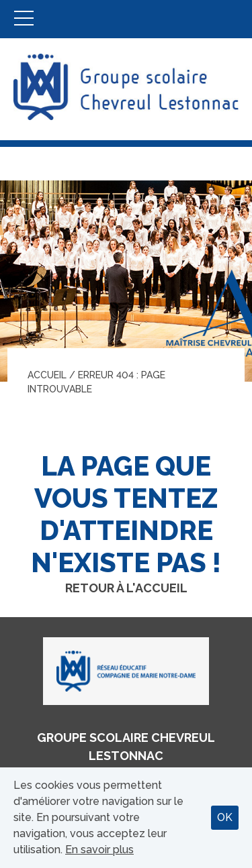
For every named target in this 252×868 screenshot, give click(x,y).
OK (225, 817)
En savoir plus (99, 850)
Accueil (47, 375)
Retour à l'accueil (126, 588)
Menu (24, 19)
